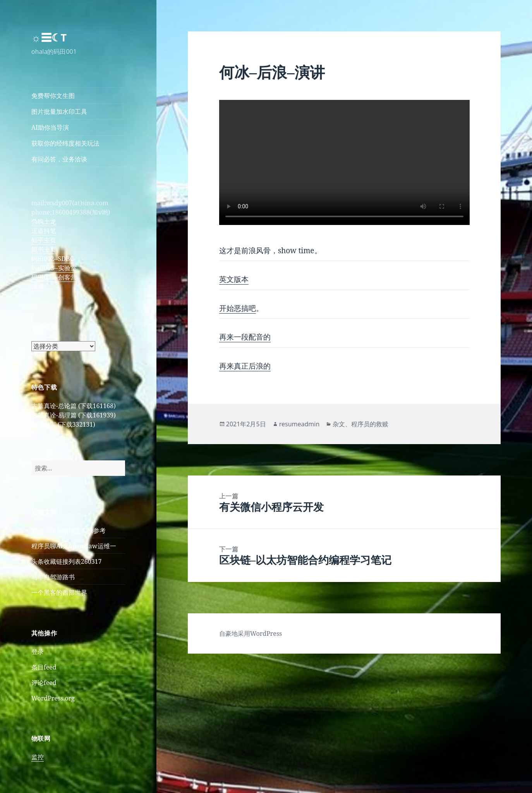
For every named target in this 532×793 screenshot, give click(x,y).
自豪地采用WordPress (251, 633)
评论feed (44, 683)
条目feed (44, 667)
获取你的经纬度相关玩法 (65, 143)
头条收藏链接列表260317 (67, 561)
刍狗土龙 (44, 221)
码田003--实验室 (54, 268)
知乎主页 (44, 240)
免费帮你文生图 (53, 96)
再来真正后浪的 (245, 366)
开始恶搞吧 (238, 308)
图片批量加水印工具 (59, 112)
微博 (38, 287)
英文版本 (234, 279)
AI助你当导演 (50, 127)
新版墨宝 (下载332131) (63, 424)
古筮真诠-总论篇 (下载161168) (74, 406)
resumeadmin (299, 424)
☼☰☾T (49, 37)
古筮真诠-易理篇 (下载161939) (74, 415)
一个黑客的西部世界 (59, 592)
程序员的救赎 (370, 424)
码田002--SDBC (52, 259)
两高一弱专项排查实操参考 (69, 530)
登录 (38, 652)
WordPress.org (53, 698)
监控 (38, 757)
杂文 (339, 424)
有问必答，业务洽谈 (59, 159)
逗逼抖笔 (44, 231)
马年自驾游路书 (53, 577)
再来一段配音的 (245, 337)
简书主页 (44, 249)
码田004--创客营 (54, 277)
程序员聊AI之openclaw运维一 (74, 546)
